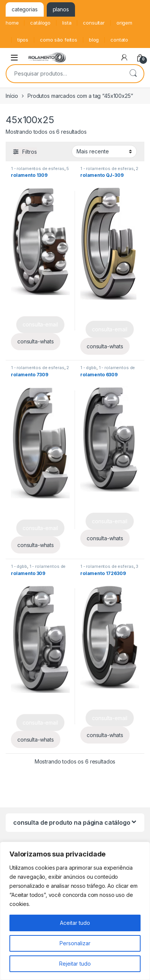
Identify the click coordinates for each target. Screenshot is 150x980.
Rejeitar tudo (75, 964)
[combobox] (64, 74)
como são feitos (59, 40)
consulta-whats (36, 341)
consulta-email (40, 324)
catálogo (40, 23)
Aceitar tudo (75, 923)
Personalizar (75, 943)
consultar (94, 23)
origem (124, 23)
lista (67, 23)
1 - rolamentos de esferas (38, 168)
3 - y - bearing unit (109, 569)
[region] (75, 911)
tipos (23, 40)
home (12, 23)
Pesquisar (133, 74)
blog (94, 40)
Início (12, 96)
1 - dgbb (88, 368)
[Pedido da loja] (104, 151)
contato (119, 40)
